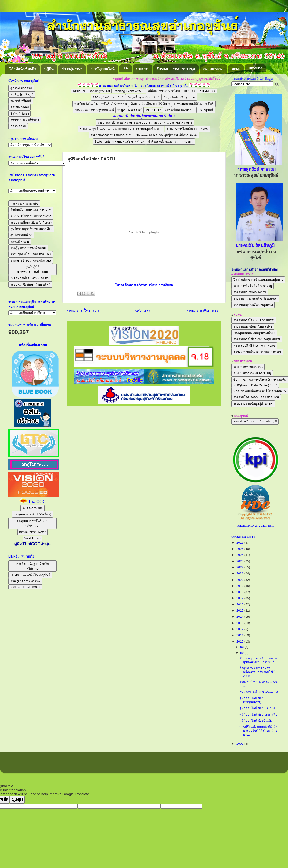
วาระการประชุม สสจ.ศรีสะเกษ (31, 261)
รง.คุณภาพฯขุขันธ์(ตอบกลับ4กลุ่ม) (32, 523)
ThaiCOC (37, 502)
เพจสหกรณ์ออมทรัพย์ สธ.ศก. (30, 278)
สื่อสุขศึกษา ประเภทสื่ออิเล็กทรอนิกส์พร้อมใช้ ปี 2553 (258, 672)
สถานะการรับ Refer (32, 532)
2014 (240, 617)
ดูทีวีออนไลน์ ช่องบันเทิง (256, 721)
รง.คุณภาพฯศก (32, 508)
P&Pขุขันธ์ (206, 110)
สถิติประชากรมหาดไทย (164, 91)
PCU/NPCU (207, 91)
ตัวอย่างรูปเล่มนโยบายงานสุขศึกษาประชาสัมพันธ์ (258, 660)
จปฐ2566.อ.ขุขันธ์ (130, 110)
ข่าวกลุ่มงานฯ (72, 69)
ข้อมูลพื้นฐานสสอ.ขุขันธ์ (143, 97)
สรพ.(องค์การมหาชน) (25, 581)
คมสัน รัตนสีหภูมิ (22, 95)
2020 (240, 580)
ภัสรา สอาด (18, 126)
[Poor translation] (17, 800)
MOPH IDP (153, 110)
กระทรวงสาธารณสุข (24, 203)
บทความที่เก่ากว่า (204, 311)
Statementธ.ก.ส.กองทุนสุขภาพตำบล (119, 141)
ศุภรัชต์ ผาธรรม (21, 88)
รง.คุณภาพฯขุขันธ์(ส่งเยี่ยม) (33, 514)
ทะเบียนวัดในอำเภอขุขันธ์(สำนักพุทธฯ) (101, 104)
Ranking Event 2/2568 (129, 91)
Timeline (255, 68)
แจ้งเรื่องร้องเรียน (32, 345)
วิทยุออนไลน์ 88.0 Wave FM (259, 692)
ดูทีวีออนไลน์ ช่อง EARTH (257, 708)
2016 (240, 604)
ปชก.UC (189, 91)
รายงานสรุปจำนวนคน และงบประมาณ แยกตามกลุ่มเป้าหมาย (121, 129)
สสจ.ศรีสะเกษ (20, 242)
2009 (240, 744)
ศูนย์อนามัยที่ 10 (21, 235)
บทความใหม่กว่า (83, 311)
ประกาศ (142, 69)
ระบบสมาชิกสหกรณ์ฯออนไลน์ (30, 285)
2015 (240, 610)
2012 (240, 629)
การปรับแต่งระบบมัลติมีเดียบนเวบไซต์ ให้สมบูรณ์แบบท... (259, 730)
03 (242, 647)
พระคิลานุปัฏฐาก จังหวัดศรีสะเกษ (32, 566)
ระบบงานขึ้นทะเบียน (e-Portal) (31, 223)
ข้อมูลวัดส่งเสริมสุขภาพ (179, 97)
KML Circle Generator (25, 587)
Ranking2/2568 (99, 91)
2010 (240, 641)
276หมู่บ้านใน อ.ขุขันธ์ (108, 97)
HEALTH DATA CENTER (256, 525)
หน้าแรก (143, 311)
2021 (240, 573)
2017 (240, 598)
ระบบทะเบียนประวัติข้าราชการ (31, 216)
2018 (240, 592)
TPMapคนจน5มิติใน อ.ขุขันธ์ (194, 104)
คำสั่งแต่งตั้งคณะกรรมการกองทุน (171, 141)
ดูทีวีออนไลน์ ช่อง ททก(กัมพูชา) (252, 700)
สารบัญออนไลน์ (102, 69)
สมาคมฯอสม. (213, 69)
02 (242, 653)
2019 (240, 586)
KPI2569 (79, 91)
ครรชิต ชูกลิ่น (20, 107)
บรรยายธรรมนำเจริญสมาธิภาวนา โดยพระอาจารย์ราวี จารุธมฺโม (144, 86)
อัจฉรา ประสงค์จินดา (25, 120)
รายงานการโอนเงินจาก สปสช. (187, 129)
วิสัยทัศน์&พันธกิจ (23, 69)
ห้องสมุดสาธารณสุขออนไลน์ (94, 110)
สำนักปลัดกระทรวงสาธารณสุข (31, 210)
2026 (240, 543)
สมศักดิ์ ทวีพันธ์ (21, 101)
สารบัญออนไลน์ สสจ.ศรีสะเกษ (31, 254)
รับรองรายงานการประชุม (176, 69)
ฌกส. (236, 69)
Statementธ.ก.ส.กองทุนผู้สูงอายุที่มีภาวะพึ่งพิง (167, 135)
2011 (240, 635)
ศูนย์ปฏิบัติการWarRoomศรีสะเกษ (33, 269)
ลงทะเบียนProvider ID (180, 110)
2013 (240, 623)
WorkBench (32, 538)
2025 (240, 549)
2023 (240, 561)
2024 (240, 555)
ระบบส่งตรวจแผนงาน (248, 367)
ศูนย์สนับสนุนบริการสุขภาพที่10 (31, 229)
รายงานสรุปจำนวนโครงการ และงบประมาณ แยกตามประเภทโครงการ (145, 122)
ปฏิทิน (49, 69)
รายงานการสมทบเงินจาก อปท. (111, 135)
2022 (240, 567)
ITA (125, 68)
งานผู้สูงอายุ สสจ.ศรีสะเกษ (28, 248)
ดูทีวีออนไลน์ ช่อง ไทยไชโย (258, 715)
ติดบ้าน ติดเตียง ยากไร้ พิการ (150, 104)
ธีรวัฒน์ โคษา (20, 114)
